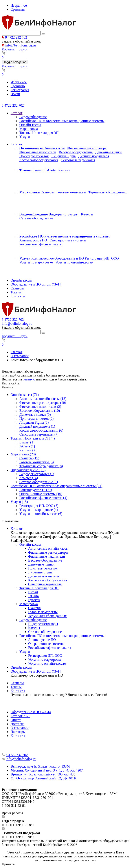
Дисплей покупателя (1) (37, 426)
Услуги (25, 652)
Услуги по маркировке (36, 262)
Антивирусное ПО (33, 240)
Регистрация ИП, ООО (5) (39, 506)
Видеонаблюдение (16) (28, 470)
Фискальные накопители (38, 152)
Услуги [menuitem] (25, 137)
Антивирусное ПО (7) (36, 490)
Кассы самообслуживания (39, 160)
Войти (15, 94)
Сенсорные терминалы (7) (39, 434)
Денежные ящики (108, 152)
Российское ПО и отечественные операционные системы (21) (56, 486)
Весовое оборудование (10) (40, 411)
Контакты (18, 691)
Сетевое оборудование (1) (39, 482)
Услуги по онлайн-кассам (74, 262)
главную (29, 379)
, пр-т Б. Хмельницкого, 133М (40, 766)
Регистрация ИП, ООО (102, 258)
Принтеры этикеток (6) (37, 418)
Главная (16, 352)
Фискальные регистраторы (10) (43, 403)
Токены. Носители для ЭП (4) (33, 438)
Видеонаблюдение (33, 620)
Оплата (16, 720)
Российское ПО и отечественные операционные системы (62, 636)
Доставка (17, 724)
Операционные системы (68, 240)
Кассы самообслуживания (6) (41, 430)
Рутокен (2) (28, 450)
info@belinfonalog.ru (21, 45)
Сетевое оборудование (36, 218)
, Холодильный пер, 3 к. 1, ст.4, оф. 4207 (47, 770)
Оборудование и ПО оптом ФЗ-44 (36, 671)
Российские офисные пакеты (41, 244)
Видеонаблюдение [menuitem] (33, 117)
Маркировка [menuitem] (29, 129)
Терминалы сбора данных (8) (41, 466)
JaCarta (50, 170)
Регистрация (20, 90)
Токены (16, 687)
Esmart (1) (27, 442)
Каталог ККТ (20, 716)
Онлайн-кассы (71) (25, 395)
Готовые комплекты (71, 192)
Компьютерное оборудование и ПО (58, 258)
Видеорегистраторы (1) (37, 474)
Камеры (87, 214)
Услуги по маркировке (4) (38, 510)
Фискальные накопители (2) (40, 407)
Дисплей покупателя (94, 156)
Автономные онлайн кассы (48, 548)
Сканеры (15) (29, 458)
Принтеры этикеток (34, 156)
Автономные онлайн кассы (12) (43, 399)
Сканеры (47, 192)
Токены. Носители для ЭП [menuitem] (39, 133)
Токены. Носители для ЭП (39, 588)
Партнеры (18, 732)
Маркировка (29, 604)
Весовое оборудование (76, 152)
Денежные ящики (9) (35, 415)
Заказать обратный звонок (21, 41)
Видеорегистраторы (63, 214)
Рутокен (64, 170)
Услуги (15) (19, 502)
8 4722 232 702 (16, 37)
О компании (20, 356)
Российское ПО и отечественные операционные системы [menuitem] (62, 121)
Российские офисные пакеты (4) (43, 498)
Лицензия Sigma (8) (34, 422)
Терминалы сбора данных (108, 192)
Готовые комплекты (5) (37, 462)
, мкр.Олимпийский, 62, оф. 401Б (43, 778)
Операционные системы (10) (41, 494)
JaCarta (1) (27, 446)
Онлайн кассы (54, 148)
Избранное (19, 5)
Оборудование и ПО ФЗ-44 (31, 712)
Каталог (16, 113)
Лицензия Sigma (63, 156)
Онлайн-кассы (30, 544)
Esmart (38, 170)
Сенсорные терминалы (78, 160)
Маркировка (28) (23, 454)
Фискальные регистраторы (87, 148)
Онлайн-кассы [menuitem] (30, 125)
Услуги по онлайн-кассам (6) (41, 514)
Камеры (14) (29, 478)
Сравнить (18, 9)
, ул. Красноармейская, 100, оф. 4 (41, 774)
